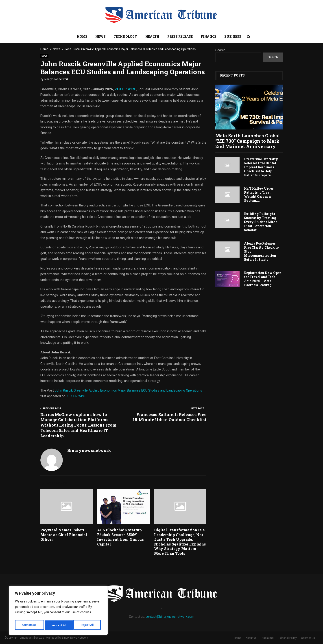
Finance (208, 36)
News (100, 36)
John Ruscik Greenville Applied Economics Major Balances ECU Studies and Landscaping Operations (128, 390)
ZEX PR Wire (76, 396)
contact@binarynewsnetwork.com (170, 617)
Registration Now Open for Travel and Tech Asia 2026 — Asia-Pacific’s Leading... (263, 279)
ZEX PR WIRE (125, 89)
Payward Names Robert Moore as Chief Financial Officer (64, 535)
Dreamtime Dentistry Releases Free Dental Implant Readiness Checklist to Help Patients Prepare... (261, 167)
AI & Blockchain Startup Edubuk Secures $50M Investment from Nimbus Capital (120, 537)
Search (220, 50)
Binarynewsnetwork (56, 79)
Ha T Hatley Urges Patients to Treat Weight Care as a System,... (259, 194)
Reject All (59, 625)
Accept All (88, 625)
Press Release (180, 36)
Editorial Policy (288, 638)
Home (82, 36)
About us (251, 638)
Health (152, 36)
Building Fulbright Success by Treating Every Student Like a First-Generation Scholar (261, 222)
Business (233, 36)
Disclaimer (268, 638)
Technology (125, 36)
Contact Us (308, 638)
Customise (29, 625)
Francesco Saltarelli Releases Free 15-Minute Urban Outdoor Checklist (170, 417)
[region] (58, 611)
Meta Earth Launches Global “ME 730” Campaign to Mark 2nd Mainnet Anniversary (248, 141)
